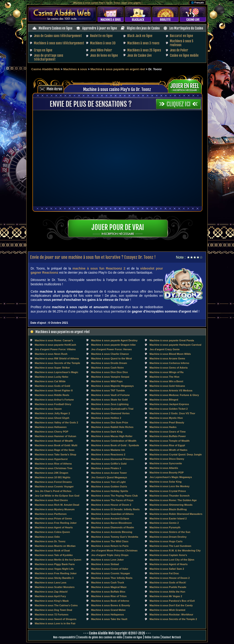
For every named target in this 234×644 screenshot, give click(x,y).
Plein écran (54, 89)
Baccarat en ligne (181, 36)
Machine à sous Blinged (164, 400)
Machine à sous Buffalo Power (168, 436)
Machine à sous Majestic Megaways (112, 386)
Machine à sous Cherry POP (52, 432)
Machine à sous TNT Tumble (108, 390)
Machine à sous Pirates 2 (106, 468)
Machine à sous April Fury (50, 596)
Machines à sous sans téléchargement (59, 43)
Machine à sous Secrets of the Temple (57, 363)
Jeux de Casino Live (140, 55)
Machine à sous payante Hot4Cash (55, 345)
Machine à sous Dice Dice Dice (110, 372)
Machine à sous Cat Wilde (50, 381)
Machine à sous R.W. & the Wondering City (175, 550)
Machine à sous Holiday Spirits (110, 491)
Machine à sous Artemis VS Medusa (171, 390)
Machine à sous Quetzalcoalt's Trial (112, 409)
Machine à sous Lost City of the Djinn (172, 560)
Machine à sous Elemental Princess (112, 459)
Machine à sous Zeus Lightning (110, 404)
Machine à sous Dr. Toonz (50, 541)
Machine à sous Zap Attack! (51, 592)
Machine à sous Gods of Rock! (168, 583)
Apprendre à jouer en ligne (100, 28)
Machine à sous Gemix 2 (164, 523)
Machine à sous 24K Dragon (52, 473)
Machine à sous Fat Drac (164, 573)
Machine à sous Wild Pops (107, 381)
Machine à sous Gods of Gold (52, 386)
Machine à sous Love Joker (108, 560)
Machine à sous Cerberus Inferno (169, 363)
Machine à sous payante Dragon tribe (113, 345)
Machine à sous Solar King (165, 482)
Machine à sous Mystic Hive (166, 418)
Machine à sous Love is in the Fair (55, 623)
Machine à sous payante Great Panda (172, 340)
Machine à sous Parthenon (51, 514)
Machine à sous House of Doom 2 (111, 505)
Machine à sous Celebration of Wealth (114, 441)
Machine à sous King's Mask (52, 601)
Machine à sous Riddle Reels (52, 395)
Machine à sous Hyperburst (51, 459)
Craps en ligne (43, 50)
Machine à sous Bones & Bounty (111, 605)
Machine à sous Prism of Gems (53, 518)
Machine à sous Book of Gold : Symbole (115, 445)
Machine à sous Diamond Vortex (110, 413)
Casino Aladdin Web (46, 69)
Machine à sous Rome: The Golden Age (173, 500)
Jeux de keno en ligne (104, 55)
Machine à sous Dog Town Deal (53, 610)
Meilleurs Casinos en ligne (56, 28)
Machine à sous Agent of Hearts (54, 527)
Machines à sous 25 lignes (144, 50)
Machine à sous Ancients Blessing (112, 532)
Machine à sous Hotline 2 (106, 418)
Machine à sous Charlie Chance (110, 354)
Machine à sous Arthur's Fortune (54, 400)
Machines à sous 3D (103, 43)
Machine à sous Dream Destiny (168, 537)
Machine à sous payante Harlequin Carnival (175, 345)
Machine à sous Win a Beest (166, 381)
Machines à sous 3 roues (143, 43)
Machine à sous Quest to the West (112, 358)
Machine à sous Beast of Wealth (54, 441)
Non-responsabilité (64, 637)
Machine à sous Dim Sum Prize (110, 422)
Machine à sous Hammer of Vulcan (55, 436)
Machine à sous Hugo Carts (166, 541)
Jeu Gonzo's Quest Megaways (109, 477)
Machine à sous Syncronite (166, 463)
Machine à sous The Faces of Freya (112, 500)
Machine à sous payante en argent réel (118, 69)
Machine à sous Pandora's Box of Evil (172, 601)
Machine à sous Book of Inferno (110, 601)
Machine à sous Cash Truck (108, 583)
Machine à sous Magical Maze (109, 587)
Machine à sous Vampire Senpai (110, 377)
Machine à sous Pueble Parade (168, 587)
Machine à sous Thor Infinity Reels (112, 578)
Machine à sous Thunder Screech (169, 496)
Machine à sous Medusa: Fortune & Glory (174, 395)
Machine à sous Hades (163, 427)
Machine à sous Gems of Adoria (168, 368)
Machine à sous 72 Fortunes (52, 615)
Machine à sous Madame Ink (108, 450)
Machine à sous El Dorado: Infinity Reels (115, 509)
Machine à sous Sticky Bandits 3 (54, 578)
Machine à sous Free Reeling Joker (56, 523)
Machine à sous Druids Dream (109, 363)
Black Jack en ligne (140, 36)
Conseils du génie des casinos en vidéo (100, 637)
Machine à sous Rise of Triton (109, 596)
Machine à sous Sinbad (105, 564)
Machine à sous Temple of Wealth (169, 441)
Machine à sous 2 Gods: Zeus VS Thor (172, 413)
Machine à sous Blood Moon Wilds (170, 354)
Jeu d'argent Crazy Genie (165, 349)
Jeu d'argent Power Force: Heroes (112, 349)
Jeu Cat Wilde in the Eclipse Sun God (57, 496)
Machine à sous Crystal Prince (168, 491)
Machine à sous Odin (47, 537)
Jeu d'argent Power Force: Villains (55, 349)
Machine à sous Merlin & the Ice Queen (58, 560)
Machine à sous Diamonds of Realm (113, 527)
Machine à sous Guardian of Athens (113, 514)
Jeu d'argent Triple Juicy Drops (110, 555)
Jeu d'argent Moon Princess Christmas (114, 550)
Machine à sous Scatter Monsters (55, 587)
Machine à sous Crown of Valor (110, 569)
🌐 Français (197, 3)
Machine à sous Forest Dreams (53, 482)
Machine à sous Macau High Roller (112, 436)
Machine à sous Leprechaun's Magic (56, 372)
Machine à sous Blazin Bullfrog (168, 509)
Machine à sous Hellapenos (108, 615)
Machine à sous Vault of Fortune (110, 395)
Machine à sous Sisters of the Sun (170, 532)
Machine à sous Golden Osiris (109, 486)
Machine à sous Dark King (107, 432)
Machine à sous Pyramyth (165, 527)
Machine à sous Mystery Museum (55, 509)
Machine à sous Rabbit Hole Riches (112, 427)
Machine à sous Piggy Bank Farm (55, 564)
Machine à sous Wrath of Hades (168, 450)
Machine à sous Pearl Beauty (167, 422)
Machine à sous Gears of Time (168, 432)
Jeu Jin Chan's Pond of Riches (53, 491)
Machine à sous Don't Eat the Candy (171, 605)
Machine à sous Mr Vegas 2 (166, 596)
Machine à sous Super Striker (52, 368)
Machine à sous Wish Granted (167, 610)
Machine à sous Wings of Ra (166, 372)
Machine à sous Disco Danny (167, 459)
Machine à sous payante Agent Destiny (114, 340)
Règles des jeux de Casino (143, 28)
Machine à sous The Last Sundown (170, 546)
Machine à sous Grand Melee (108, 610)
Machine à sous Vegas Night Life (54, 569)
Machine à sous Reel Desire (51, 500)
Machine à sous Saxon (48, 409)
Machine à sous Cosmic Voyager (54, 486)
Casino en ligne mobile (184, 55)
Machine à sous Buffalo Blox (108, 592)
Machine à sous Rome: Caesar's (54, 340)
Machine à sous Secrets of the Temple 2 (173, 619)
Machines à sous (75, 69)
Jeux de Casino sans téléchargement (58, 36)
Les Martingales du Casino (186, 28)
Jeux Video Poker (101, 50)
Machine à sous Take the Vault (109, 619)
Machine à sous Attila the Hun (167, 592)
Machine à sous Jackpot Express (169, 404)
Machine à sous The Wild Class (110, 541)
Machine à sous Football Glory (53, 404)
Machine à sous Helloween (51, 427)
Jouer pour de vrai (118, 227)
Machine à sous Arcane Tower (109, 473)
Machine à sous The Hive (164, 377)
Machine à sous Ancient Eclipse (110, 518)
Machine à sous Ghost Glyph (52, 418)
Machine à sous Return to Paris (110, 546)
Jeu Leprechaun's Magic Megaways (171, 477)
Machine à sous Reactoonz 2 (108, 454)
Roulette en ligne (101, 36)
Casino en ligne (134, 637)
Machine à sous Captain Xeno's (168, 555)
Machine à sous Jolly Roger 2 (52, 413)
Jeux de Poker (179, 50)
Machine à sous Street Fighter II (54, 390)
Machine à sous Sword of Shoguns (56, 619)
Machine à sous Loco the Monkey (169, 486)
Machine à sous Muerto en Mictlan (55, 546)
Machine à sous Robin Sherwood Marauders (176, 514)
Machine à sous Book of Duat (52, 550)
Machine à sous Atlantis (164, 468)
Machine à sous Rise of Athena (53, 464)
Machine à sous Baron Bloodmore (112, 523)
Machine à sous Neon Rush (51, 354)
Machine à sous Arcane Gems (167, 358)
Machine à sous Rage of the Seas (55, 450)
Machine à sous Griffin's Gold (109, 464)
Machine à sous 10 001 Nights (53, 477)
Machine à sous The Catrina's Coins (56, 605)
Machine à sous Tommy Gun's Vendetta (115, 537)
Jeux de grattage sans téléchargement (48, 57)
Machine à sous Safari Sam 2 (167, 569)
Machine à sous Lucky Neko (52, 377)
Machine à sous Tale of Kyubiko (54, 555)
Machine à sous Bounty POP (166, 473)
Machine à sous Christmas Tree (53, 468)
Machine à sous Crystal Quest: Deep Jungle (176, 454)
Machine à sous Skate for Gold (109, 400)
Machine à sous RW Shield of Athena (57, 358)
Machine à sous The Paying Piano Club (114, 496)
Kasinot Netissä (172, 637)
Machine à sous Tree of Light (108, 482)
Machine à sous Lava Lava (51, 583)
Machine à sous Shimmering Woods (171, 505)
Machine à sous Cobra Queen (52, 532)
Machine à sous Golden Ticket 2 (169, 409)
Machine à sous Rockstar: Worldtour (171, 615)
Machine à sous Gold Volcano (167, 386)
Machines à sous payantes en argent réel (62, 332)
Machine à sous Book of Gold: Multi (56, 445)
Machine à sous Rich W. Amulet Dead (57, 505)
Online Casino (152, 637)
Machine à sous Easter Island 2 (168, 518)
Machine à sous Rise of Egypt (167, 445)
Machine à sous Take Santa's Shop (56, 454)
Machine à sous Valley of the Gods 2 (56, 422)
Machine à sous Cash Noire (108, 368)
